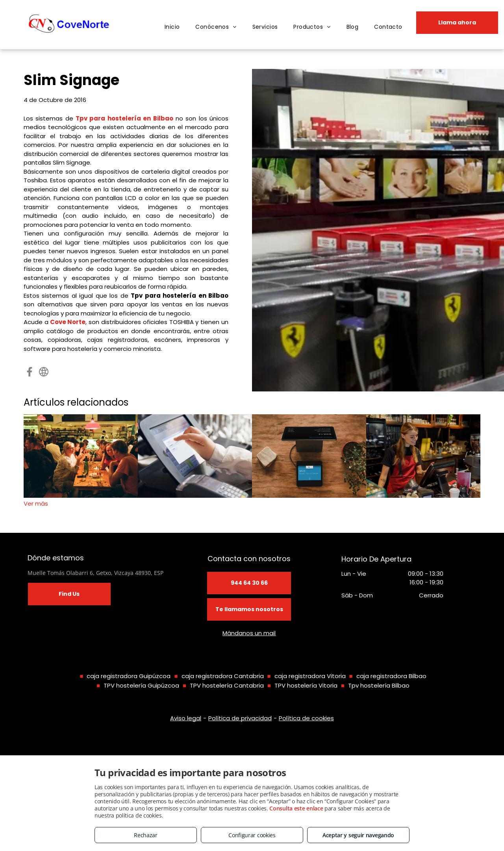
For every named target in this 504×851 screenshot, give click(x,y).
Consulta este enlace (296, 808)
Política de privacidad (240, 718)
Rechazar (146, 835)
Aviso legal (186, 718)
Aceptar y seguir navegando (358, 835)
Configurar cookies (252, 835)
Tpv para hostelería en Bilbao (124, 118)
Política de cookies (306, 718)
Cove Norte (68, 322)
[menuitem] (172, 27)
